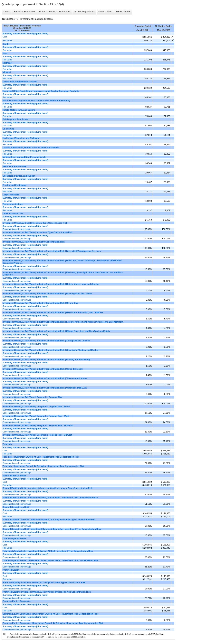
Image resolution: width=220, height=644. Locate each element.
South (5, 44)
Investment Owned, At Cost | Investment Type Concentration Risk (35, 223)
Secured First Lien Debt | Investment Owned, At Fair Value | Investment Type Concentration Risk (50, 498)
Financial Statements (24, 12)
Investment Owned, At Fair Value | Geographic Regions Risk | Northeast (38, 425)
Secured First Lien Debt (14, 476)
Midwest (7, 72)
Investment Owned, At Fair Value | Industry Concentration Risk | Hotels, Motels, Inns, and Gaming (51, 284)
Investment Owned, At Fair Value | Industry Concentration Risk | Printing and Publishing (46, 359)
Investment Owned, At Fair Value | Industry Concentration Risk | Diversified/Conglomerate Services (52, 251)
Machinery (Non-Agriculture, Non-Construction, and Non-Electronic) (36, 100)
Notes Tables (105, 12)
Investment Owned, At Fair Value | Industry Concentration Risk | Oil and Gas (40, 303)
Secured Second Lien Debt (16, 507)
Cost (5, 37)
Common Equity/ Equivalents (17, 601)
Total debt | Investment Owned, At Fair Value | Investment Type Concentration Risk (43, 466)
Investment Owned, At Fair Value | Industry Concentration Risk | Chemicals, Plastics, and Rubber (51, 350)
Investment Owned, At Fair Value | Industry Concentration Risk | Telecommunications (45, 378)
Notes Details (123, 12)
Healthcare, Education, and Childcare (21, 138)
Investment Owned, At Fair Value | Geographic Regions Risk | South (36, 407)
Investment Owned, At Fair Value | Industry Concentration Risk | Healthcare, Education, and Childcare (53, 312)
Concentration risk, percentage (17, 229)
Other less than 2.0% (13, 213)
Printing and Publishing (14, 185)
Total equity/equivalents (14, 538)
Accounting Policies (84, 12)
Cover (7, 12)
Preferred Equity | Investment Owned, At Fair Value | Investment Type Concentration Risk (47, 592)
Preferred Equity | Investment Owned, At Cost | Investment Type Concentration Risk (44, 582)
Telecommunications (13, 204)
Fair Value (7, 40)
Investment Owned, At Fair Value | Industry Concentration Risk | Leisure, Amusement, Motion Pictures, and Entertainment (63, 322)
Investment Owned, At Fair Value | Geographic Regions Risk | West (36, 416)
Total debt (7, 444)
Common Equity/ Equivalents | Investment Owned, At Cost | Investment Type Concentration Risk (50, 614)
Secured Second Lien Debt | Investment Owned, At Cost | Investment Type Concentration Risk (49, 520)
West (5, 53)
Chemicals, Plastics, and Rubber (19, 176)
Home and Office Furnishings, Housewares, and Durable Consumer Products (41, 91)
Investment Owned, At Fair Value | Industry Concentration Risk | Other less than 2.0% (45, 388)
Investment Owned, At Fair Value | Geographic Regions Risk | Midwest (37, 435)
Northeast (7, 63)
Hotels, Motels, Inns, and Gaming (19, 110)
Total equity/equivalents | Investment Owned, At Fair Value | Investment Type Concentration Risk (50, 560)
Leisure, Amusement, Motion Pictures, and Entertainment (31, 148)
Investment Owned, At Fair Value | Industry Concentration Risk (33, 242)
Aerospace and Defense (14, 166)
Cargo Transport (11, 195)
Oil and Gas (8, 129)
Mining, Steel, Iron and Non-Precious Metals (24, 157)
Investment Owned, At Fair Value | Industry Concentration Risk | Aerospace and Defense (46, 341)
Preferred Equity (11, 570)
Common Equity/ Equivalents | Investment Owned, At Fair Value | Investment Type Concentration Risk (53, 623)
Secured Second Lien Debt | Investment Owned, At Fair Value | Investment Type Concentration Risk (52, 529)
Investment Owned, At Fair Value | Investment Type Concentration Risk (38, 232)
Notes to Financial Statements (55, 12)
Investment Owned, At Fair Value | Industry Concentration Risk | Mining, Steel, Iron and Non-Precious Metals (56, 331)
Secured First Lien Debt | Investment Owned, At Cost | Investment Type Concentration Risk (48, 488)
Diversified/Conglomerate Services (20, 82)
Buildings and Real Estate (15, 119)
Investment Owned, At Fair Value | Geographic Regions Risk (32, 397)
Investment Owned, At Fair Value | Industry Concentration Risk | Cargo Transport (43, 369)
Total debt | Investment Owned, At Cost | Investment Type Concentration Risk (41, 457)
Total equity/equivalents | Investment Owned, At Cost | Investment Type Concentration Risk (48, 551)
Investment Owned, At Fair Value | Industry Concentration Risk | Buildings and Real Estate (47, 294)
